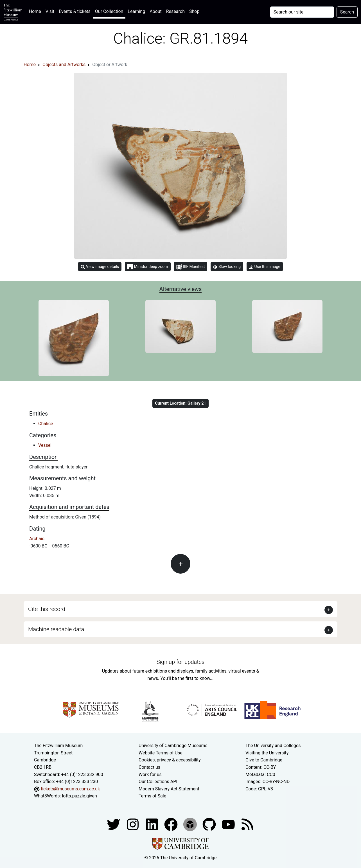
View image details (100, 267)
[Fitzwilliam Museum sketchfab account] (191, 824)
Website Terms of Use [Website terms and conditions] (161, 753)
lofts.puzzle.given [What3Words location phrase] (79, 796)
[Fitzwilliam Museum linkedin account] (172, 824)
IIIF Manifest (190, 267)
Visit (50, 11)
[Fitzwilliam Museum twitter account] (114, 824)
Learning (136, 11)
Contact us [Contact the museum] (149, 767)
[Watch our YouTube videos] (229, 824)
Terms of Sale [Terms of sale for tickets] (152, 796)
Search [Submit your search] (347, 12)
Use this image (265, 267)
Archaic (37, 539)
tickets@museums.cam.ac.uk (70, 789)
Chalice (46, 424)
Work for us (150, 775)
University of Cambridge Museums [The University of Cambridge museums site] (173, 746)
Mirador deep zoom (148, 267)
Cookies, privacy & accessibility (170, 760)
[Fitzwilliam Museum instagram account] (133, 824)
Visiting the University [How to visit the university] (267, 753)
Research (175, 11)
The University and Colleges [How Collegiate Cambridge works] (273, 746)
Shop (194, 11)
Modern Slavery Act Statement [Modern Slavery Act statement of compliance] (169, 789)
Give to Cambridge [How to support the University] (264, 760)
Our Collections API (158, 782)
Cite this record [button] (47, 609)
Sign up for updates (180, 662)
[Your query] (302, 12)
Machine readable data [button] (56, 629)
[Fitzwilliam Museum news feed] (247, 824)
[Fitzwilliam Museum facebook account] (152, 824)
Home (36, 11)
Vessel (45, 445)
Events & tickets (75, 11)
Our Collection (109, 11)
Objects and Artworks (64, 65)
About (156, 11)
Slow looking (227, 267)
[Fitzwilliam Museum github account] (210, 824)
